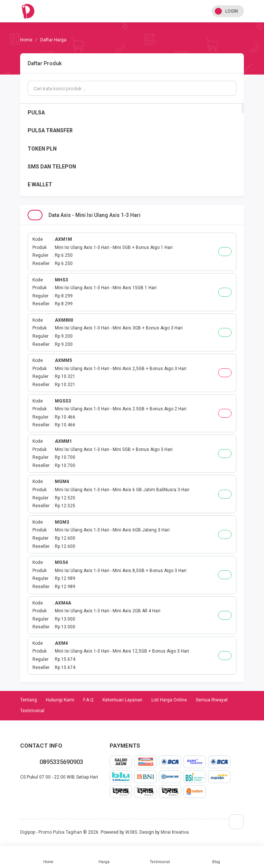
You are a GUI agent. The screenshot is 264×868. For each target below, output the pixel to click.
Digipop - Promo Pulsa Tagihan (51, 832)
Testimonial (160, 857)
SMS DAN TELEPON (52, 167)
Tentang (29, 700)
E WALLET (40, 184)
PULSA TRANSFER (50, 130)
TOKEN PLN (42, 149)
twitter (32, 793)
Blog (216, 857)
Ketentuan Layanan (122, 700)
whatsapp (20, 793)
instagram (38, 793)
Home (48, 857)
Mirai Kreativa (175, 832)
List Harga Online (169, 700)
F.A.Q (88, 700)
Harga (104, 857)
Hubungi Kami (60, 700)
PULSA (36, 113)
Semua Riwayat (212, 700)
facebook (26, 793)
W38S (131, 832)
